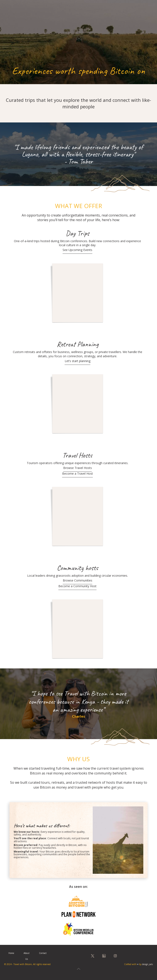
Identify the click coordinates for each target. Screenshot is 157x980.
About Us (27, 956)
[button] (145, 9)
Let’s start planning (78, 361)
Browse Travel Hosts (78, 468)
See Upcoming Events (77, 250)
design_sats (147, 964)
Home (11, 953)
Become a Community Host (77, 586)
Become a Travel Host (78, 473)
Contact (43, 953)
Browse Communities (78, 580)
